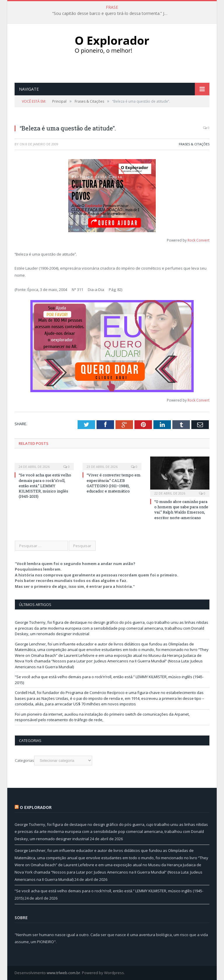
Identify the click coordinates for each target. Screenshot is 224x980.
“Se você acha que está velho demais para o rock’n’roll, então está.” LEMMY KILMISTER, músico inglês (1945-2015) (45, 486)
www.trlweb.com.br (63, 973)
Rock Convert (198, 240)
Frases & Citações (194, 144)
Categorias (24, 760)
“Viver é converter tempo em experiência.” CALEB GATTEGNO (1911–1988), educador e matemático (114, 483)
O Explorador (36, 807)
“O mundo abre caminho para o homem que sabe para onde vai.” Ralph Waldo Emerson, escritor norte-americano (181, 510)
